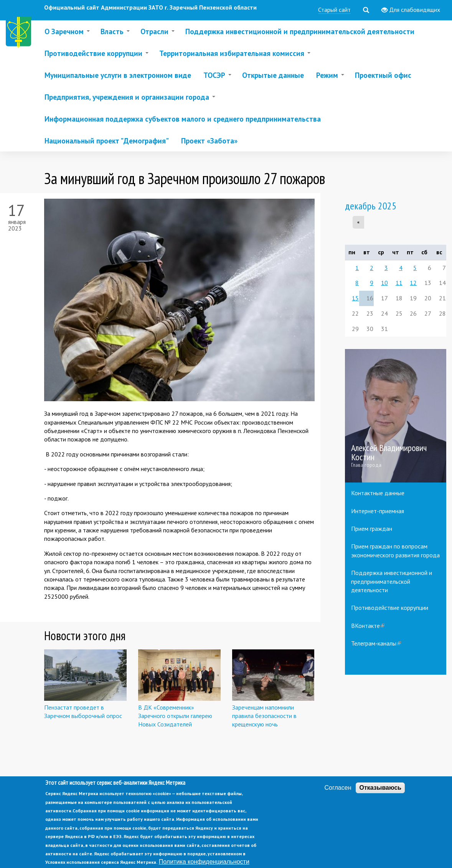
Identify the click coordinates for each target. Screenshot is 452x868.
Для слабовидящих (411, 10)
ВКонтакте (368, 626)
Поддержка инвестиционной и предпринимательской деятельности (392, 581)
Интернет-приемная (378, 511)
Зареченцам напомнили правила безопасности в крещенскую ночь (264, 716)
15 (355, 298)
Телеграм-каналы (376, 643)
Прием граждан (372, 529)
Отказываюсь (380, 798)
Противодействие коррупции (390, 608)
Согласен (338, 798)
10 (384, 283)
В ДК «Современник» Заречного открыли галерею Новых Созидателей (175, 716)
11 (399, 283)
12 (413, 283)
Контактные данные (378, 493)
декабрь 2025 (371, 206)
